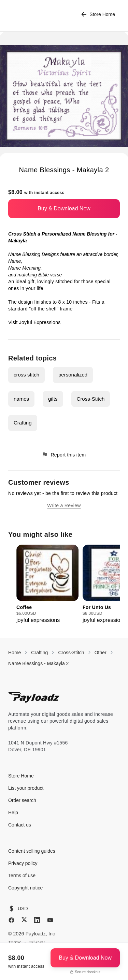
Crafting (23, 423)
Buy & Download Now (64, 208)
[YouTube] (50, 920)
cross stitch (26, 375)
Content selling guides (32, 851)
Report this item (64, 455)
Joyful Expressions (40, 322)
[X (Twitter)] (24, 920)
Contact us (20, 825)
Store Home (98, 14)
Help (13, 813)
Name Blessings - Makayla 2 (38, 663)
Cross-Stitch (91, 399)
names (21, 399)
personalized (73, 375)
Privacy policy (23, 863)
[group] (47, 584)
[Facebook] (11, 920)
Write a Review (64, 505)
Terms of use (22, 875)
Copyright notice (25, 888)
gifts (53, 399)
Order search (22, 800)
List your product (26, 788)
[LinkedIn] (37, 920)
